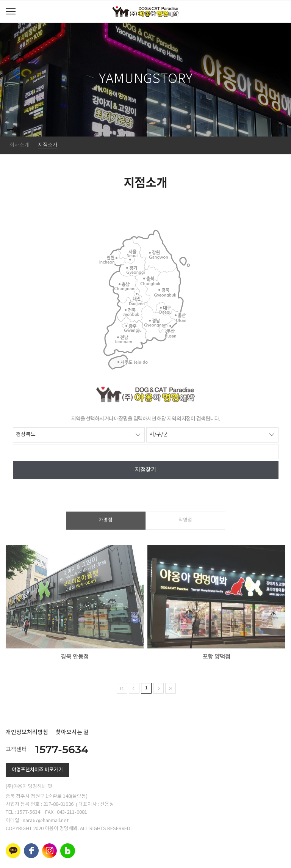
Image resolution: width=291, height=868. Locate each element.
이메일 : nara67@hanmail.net (37, 821)
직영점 (185, 526)
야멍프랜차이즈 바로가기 (37, 770)
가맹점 (106, 526)
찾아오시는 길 (72, 732)
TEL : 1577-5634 (23, 812)
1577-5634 (62, 749)
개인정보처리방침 (27, 732)
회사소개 (19, 145)
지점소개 (48, 145)
